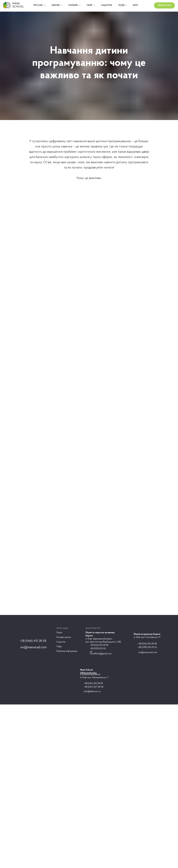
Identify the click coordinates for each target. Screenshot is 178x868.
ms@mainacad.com (148, 653)
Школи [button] (56, 5)
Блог (136, 5)
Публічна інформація (67, 651)
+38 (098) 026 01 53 (147, 647)
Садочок (107, 5)
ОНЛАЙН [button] (73, 5)
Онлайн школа (64, 637)
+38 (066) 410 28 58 (147, 644)
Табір (59, 647)
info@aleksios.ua (92, 692)
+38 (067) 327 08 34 (94, 687)
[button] (164, 5)
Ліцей (59, 633)
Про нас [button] (38, 5)
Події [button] (122, 5)
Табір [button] (90, 5)
